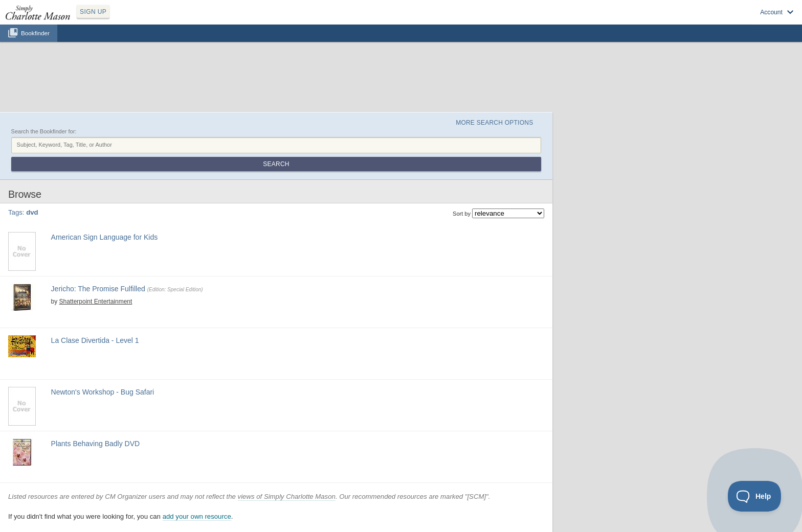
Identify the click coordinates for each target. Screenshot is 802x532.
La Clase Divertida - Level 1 (95, 340)
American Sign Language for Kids (105, 237)
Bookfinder (35, 33)
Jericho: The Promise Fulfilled (98, 289)
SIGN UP (93, 12)
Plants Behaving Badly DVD (96, 444)
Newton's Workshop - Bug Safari (103, 392)
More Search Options (494, 123)
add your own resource (197, 516)
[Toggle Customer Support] (755, 496)
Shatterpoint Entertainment (96, 302)
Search (276, 164)
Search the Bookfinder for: (44, 131)
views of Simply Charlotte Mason (287, 496)
